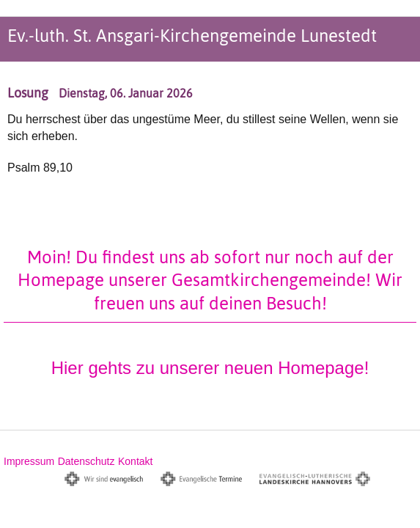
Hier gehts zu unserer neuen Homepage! (210, 368)
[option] (210, 113)
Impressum (29, 461)
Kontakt (135, 461)
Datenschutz (86, 461)
